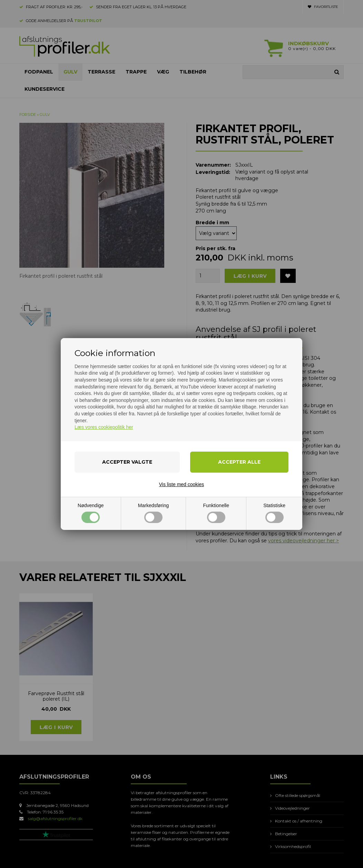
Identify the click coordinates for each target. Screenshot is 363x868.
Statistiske (274, 513)
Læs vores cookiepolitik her (104, 427)
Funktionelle (216, 513)
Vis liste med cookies (181, 484)
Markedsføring (153, 513)
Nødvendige (91, 513)
